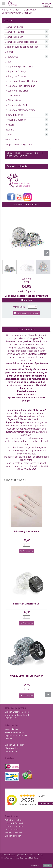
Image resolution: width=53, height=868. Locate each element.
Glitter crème (14, 100)
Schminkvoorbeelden (15, 745)
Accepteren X (36, 866)
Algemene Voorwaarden (16, 736)
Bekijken (47, 6)
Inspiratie (10, 130)
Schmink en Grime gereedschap (21, 42)
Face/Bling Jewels (14, 115)
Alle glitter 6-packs (17, 76)
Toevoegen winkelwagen (26, 313)
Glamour (9, 135)
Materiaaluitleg (12, 748)
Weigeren (47, 866)
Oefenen (9, 52)
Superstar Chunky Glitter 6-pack (23, 81)
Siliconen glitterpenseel (26, 531)
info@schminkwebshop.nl (17, 715)
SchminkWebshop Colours (17, 712)
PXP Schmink (12, 830)
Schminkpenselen (13, 836)
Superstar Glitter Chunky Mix (23, 370)
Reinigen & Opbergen (15, 120)
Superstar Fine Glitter (18, 91)
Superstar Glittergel (17, 71)
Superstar (31, 291)
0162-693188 (11, 718)
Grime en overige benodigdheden (22, 47)
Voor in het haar (13, 140)
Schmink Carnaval (14, 823)
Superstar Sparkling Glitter (21, 67)
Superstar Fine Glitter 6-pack (22, 86)
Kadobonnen (11, 751)
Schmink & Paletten (15, 32)
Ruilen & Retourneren (14, 732)
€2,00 (27, 540)
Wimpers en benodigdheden (19, 145)
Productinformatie (26, 329)
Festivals (9, 125)
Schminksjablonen (14, 37)
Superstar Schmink (15, 826)
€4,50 (27, 612)
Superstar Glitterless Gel (27, 604)
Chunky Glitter (14, 96)
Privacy (8, 739)
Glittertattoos (12, 57)
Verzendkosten (12, 729)
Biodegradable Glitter (18, 105)
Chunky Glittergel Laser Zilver (26, 676)
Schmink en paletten (14, 820)
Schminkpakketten (14, 27)
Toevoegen (26, 551)
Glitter (8, 62)
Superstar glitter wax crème (22, 110)
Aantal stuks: (19, 307)
